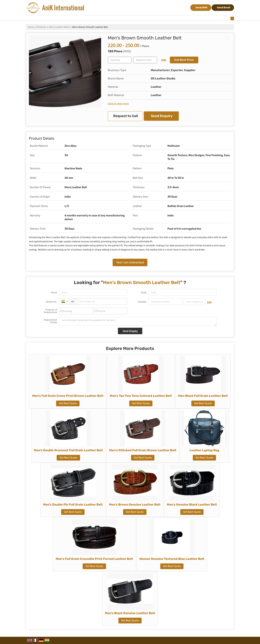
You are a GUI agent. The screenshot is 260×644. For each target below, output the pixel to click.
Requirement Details (50, 321)
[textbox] (145, 60)
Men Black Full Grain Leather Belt (203, 396)
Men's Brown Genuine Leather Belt (135, 504)
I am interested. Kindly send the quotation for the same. (138, 321)
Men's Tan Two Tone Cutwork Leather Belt (141, 396)
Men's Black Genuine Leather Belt (130, 613)
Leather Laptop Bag (204, 450)
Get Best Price (184, 60)
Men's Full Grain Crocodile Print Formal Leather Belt (94, 559)
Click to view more (118, 104)
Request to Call (125, 116)
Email (144, 293)
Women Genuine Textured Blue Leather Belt (172, 559)
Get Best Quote (68, 403)
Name (54, 293)
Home (31, 27)
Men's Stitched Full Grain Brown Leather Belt (143, 450)
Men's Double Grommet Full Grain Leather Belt (68, 450)
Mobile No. (51, 302)
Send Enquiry (162, 116)
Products (41, 27)
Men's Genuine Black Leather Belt (192, 504)
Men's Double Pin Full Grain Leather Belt (73, 504)
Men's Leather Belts (59, 27)
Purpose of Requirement (50, 311)
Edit (164, 60)
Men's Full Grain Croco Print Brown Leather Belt (68, 396)
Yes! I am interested (130, 262)
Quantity (142, 302)
